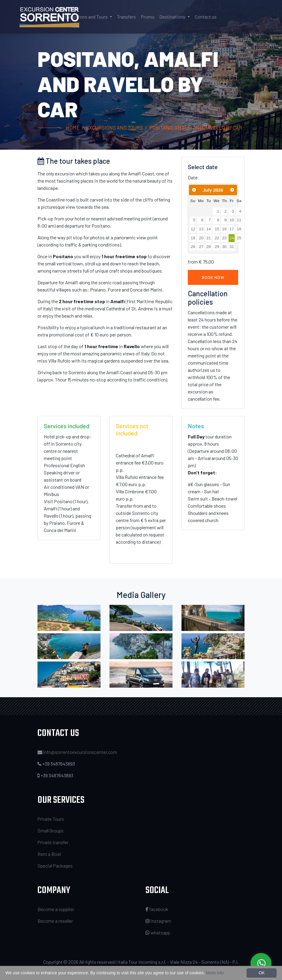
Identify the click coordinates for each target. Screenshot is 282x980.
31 (232, 247)
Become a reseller (55, 921)
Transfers (126, 17)
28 (209, 247)
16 (224, 229)
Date (193, 177)
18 (239, 229)
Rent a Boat (49, 854)
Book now (213, 277)
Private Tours (51, 819)
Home (54, 17)
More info (215, 973)
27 (201, 247)
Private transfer (53, 842)
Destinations (173, 17)
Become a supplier (56, 909)
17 (232, 229)
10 (232, 220)
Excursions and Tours (87, 17)
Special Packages (55, 866)
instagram (158, 921)
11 (239, 220)
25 (239, 238)
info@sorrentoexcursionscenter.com (80, 752)
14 (209, 229)
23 (224, 238)
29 (217, 247)
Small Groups (51, 831)
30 (224, 247)
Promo (148, 17)
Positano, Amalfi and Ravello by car (196, 127)
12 (193, 229)
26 (193, 247)
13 (201, 229)
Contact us (206, 17)
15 (217, 229)
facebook (157, 909)
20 (201, 238)
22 (217, 238)
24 (232, 238)
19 (193, 238)
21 (209, 238)
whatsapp (158, 932)
